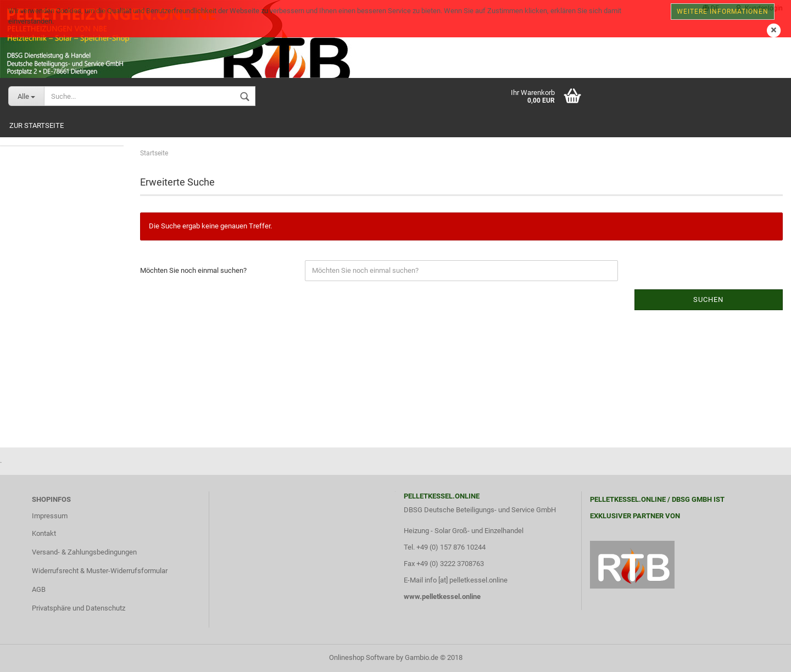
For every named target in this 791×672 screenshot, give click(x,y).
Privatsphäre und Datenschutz (79, 608)
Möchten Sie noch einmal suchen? (193, 270)
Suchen (708, 299)
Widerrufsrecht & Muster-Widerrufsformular (100, 571)
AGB (39, 589)
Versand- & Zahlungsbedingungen (84, 552)
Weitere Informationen (723, 12)
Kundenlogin (759, 8)
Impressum (50, 516)
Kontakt (44, 533)
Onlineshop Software (362, 657)
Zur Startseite (37, 125)
